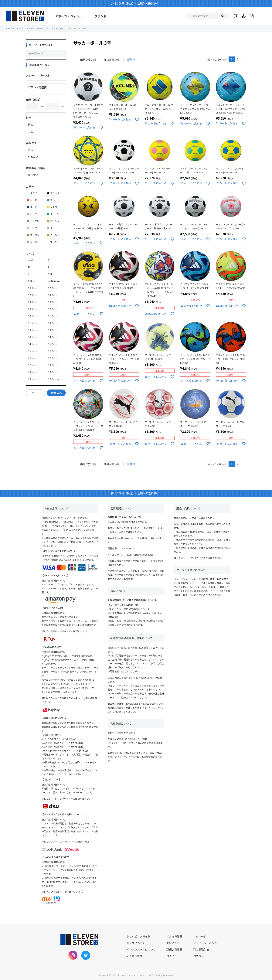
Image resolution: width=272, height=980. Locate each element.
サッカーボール (57, 28)
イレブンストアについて (141, 949)
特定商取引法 (201, 949)
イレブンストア (13, 28)
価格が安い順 (88, 60)
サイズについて (136, 943)
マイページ (200, 936)
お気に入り (173, 943)
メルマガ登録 (174, 936)
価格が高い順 (112, 60)
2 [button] (238, 59)
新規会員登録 (174, 949)
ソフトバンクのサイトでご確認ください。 (72, 841)
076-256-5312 (126, 548)
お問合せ (199, 956)
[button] (243, 60)
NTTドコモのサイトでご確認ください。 (71, 799)
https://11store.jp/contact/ (140, 555)
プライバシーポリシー (206, 943)
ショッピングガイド (193, 558)
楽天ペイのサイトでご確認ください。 (70, 631)
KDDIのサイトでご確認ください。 (68, 892)
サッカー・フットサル (35, 28)
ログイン (172, 956)
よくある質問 (134, 956)
